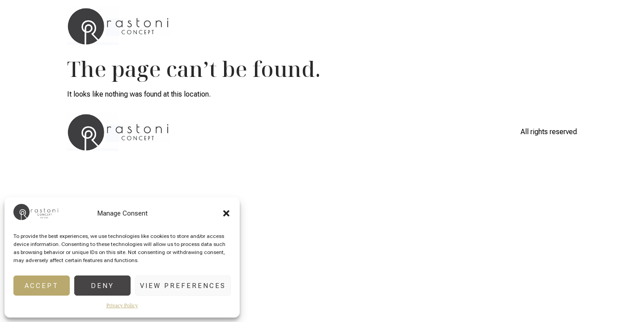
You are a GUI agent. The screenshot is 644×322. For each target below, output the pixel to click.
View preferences (183, 286)
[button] (226, 213)
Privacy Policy (122, 305)
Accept (42, 286)
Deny (102, 286)
